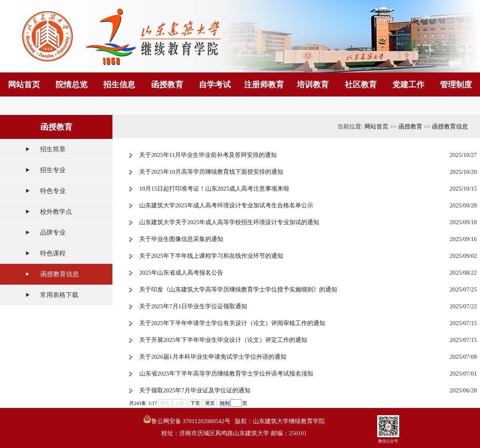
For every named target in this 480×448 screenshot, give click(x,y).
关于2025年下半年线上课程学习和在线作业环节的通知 (211, 256)
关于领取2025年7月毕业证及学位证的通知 (195, 390)
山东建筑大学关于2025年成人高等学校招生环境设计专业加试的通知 (229, 222)
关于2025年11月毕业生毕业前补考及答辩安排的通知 (208, 155)
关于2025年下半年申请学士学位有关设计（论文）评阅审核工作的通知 (232, 323)
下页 (195, 403)
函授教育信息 (60, 274)
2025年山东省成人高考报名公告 (181, 273)
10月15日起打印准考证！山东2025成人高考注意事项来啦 (214, 189)
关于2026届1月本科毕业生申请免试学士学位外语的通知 (213, 357)
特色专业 (53, 191)
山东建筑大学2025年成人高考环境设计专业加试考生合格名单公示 (226, 205)
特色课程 (53, 253)
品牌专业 (53, 232)
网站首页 (376, 127)
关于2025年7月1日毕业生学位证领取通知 (193, 306)
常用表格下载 (59, 295)
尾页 (210, 403)
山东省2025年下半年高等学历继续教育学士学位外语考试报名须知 (226, 374)
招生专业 (53, 170)
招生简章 (53, 149)
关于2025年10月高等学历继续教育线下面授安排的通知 (211, 172)
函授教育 (410, 127)
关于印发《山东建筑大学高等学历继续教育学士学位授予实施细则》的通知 (238, 289)
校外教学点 (56, 212)
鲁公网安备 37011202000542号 (187, 420)
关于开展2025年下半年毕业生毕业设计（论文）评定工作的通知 (223, 340)
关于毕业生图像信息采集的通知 (181, 239)
